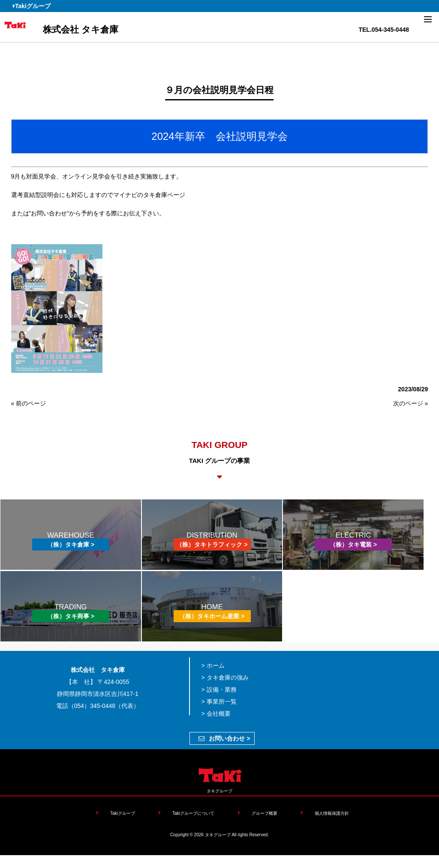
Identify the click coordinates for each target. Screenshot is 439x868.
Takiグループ (32, 6)
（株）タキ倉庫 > (71, 544)
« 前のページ (29, 403)
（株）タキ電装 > (353, 544)
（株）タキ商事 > (71, 616)
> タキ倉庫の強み (225, 677)
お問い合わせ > (224, 738)
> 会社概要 (216, 714)
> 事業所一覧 (219, 702)
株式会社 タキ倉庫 (81, 29)
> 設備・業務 (219, 690)
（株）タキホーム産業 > (212, 616)
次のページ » (411, 403)
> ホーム (213, 665)
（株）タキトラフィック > (212, 544)
